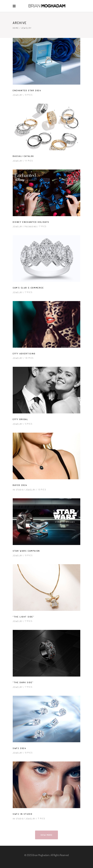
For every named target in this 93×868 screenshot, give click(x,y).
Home (16, 28)
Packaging (31, 227)
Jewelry (18, 95)
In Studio (18, 490)
